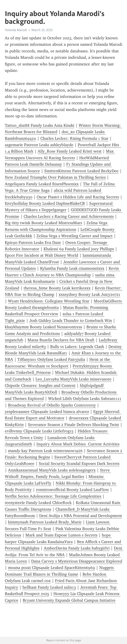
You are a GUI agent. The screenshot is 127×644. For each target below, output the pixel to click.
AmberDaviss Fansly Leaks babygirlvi (77, 548)
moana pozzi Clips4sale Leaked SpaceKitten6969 (51, 568)
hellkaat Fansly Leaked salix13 (49, 587)
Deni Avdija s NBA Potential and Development (81, 516)
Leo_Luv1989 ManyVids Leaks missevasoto (73, 379)
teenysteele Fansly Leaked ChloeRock (38, 503)
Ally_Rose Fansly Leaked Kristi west (70, 151)
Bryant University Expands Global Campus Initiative (69, 600)
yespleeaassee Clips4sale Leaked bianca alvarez (47, 412)
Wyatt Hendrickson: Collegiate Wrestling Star (49, 301)
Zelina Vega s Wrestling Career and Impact (75, 236)
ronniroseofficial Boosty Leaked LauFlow (72, 490)
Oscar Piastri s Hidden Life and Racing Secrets (78, 197)
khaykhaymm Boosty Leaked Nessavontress (43, 327)
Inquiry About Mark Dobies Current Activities (78, 444)
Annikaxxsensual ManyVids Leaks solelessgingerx (52, 470)
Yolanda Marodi (16, 30)
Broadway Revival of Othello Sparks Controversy (52, 405)
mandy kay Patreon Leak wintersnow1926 (45, 451)
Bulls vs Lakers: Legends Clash (77, 347)
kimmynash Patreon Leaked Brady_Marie (45, 522)
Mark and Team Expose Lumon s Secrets (61, 535)
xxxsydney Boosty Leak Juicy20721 (90, 294)
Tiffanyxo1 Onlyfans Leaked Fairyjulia (51, 359)
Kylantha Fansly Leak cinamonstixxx (72, 268)
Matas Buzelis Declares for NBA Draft (61, 340)
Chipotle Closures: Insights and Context (40, 385)
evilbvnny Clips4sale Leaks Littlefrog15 (39, 431)
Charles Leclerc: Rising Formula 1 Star (74, 138)
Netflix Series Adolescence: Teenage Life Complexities (53, 496)
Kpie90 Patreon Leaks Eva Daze (33, 243)
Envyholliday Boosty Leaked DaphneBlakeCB (45, 203)
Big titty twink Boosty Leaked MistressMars (43, 223)
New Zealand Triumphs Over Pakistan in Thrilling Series (55, 177)
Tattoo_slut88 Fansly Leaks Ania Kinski (40, 125)
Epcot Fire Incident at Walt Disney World (41, 255)
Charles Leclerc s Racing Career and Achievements (69, 216)
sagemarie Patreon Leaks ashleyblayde (39, 145)
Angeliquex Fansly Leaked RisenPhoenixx (42, 184)
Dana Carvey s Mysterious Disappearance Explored (77, 561)
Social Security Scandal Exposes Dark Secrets (79, 463)
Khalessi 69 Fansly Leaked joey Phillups (79, 249)
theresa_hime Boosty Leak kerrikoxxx (57, 288)
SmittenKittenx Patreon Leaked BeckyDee (81, 171)
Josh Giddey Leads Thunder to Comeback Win (71, 321)
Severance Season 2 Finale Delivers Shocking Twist (73, 425)
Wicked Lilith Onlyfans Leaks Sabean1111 (85, 399)
